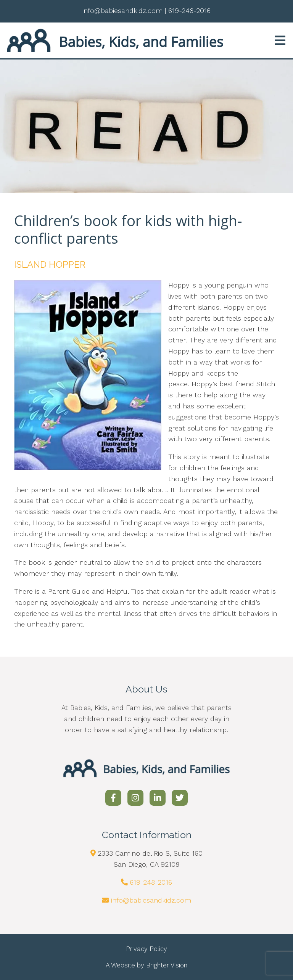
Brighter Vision (167, 965)
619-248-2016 (151, 882)
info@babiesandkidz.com (151, 900)
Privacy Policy (146, 949)
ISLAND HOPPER (50, 264)
